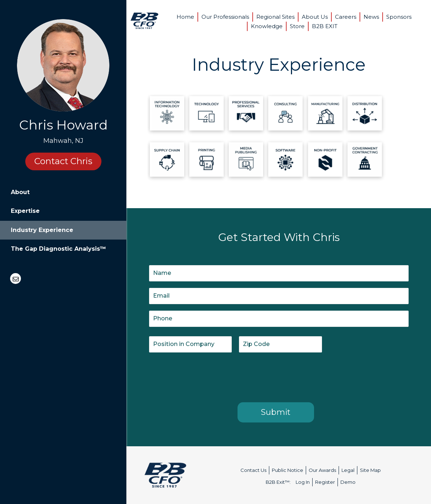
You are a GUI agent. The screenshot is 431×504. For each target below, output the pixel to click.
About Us (315, 17)
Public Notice (288, 470)
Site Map (370, 470)
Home (185, 17)
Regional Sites (275, 17)
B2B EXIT (325, 26)
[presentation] (204, 376)
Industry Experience (42, 230)
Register (325, 482)
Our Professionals (225, 17)
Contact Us (253, 470)
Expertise (25, 211)
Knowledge (267, 26)
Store (297, 26)
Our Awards (322, 470)
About (20, 192)
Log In (303, 482)
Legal (348, 470)
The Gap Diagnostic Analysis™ (58, 249)
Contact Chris (63, 161)
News (371, 17)
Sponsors (399, 17)
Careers (346, 17)
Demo (348, 482)
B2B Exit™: (278, 482)
